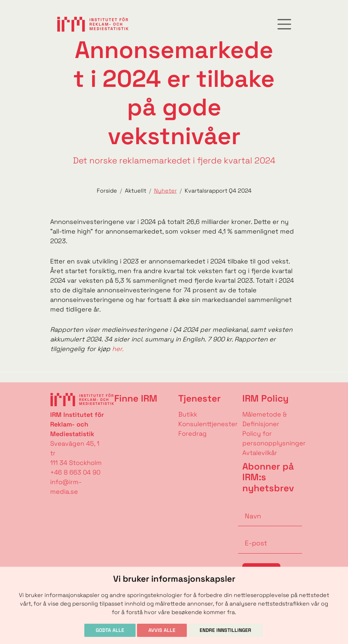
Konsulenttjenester (208, 424)
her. (117, 349)
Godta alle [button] (110, 630)
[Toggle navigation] (284, 24)
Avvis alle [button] (162, 630)
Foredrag (193, 433)
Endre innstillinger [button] (225, 630)
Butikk (188, 414)
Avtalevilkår (260, 453)
